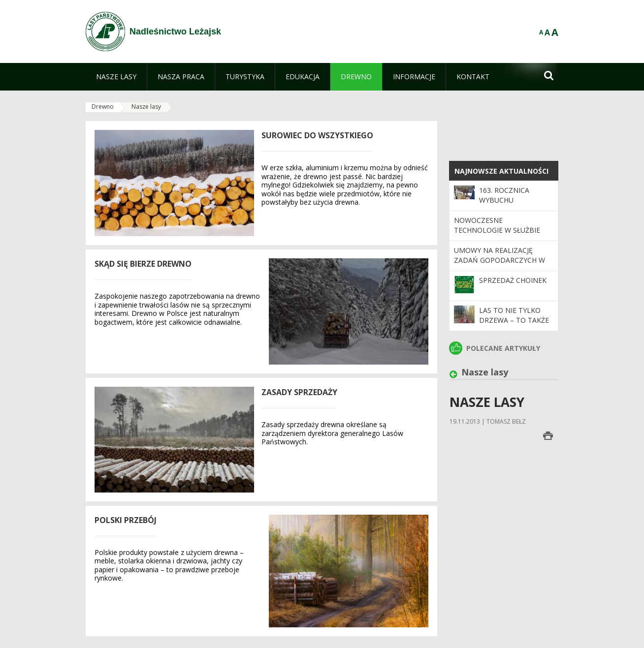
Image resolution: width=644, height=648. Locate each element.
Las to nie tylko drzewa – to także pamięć (514, 320)
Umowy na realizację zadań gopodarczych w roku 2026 (499, 260)
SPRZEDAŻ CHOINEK (513, 280)
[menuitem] (116, 77)
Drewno (103, 107)
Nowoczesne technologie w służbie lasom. (497, 230)
